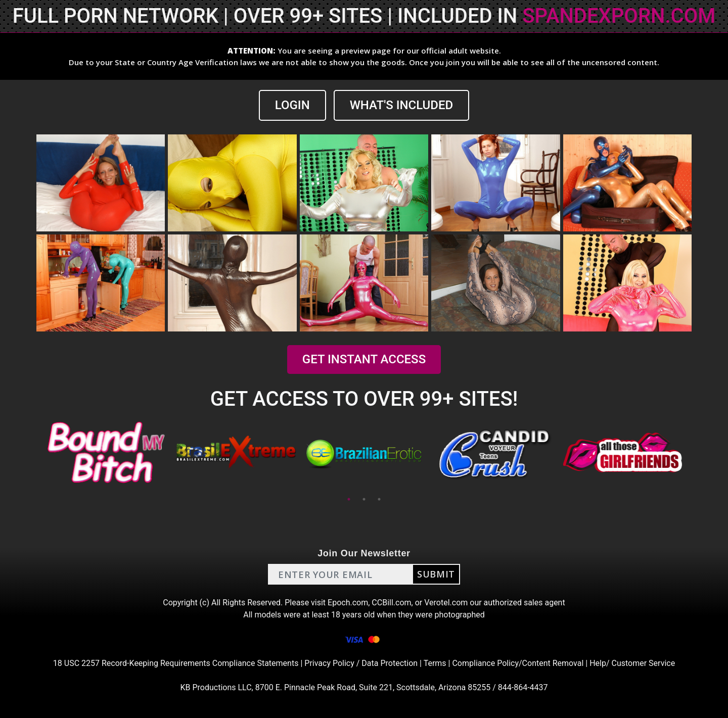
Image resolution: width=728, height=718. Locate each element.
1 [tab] (349, 499)
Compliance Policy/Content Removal (518, 663)
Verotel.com (446, 603)
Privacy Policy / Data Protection (361, 663)
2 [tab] (364, 499)
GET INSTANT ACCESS (364, 359)
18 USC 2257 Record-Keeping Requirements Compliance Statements (176, 663)
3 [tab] (379, 499)
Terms (435, 663)
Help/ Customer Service (632, 663)
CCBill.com (391, 603)
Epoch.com (348, 603)
